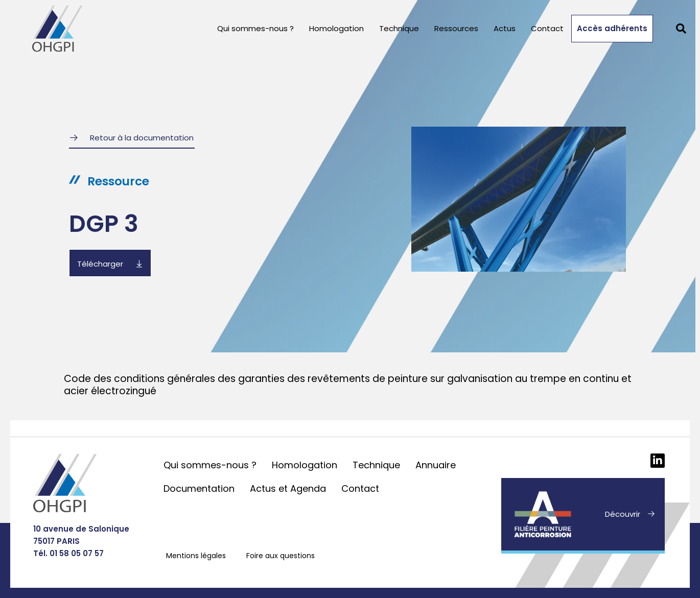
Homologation (336, 28)
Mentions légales (196, 556)
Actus (505, 28)
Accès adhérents (612, 28)
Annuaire (436, 465)
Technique (399, 28)
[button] (681, 29)
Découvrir (623, 514)
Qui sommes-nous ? (255, 28)
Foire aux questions (281, 556)
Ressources (456, 28)
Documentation (199, 488)
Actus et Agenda (288, 488)
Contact (547, 28)
